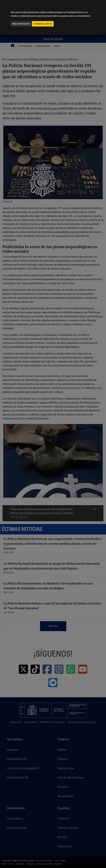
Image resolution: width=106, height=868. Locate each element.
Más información (21, 24)
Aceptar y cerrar (43, 24)
